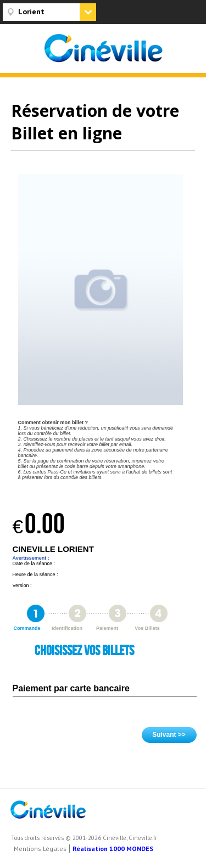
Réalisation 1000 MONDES (113, 849)
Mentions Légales (40, 849)
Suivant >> (169, 735)
